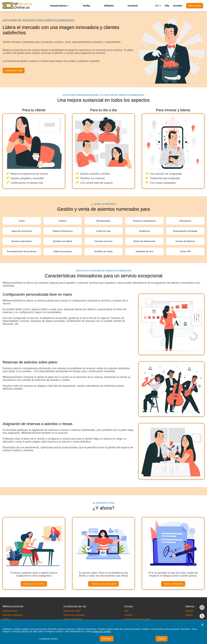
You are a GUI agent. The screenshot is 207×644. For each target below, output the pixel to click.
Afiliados (109, 6)
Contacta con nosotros (34, 584)
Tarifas (87, 6)
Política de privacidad (74, 615)
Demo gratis (195, 6)
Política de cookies (73, 619)
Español (189, 611)
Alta (167, 6)
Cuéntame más (14, 70)
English (189, 615)
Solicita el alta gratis (173, 584)
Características (10, 611)
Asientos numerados (13, 615)
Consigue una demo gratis (103, 584)
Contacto (133, 6)
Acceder (178, 6)
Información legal (72, 611)
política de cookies (102, 631)
